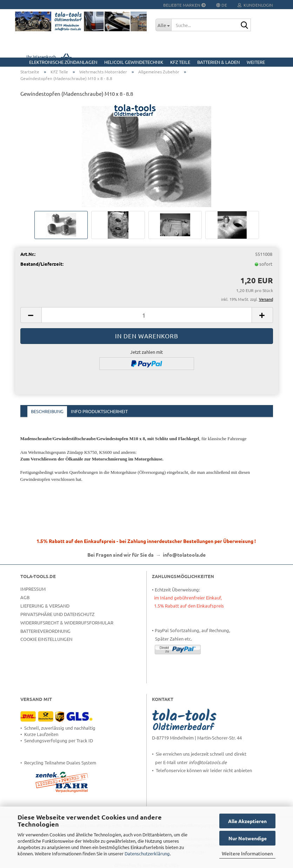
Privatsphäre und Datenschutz (57, 614)
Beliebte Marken (184, 5)
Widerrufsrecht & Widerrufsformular (67, 622)
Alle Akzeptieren (247, 821)
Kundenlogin (255, 5)
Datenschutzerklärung (147, 853)
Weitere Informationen (247, 853)
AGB (25, 597)
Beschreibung (47, 411)
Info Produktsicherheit (99, 411)
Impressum (33, 589)
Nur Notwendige (248, 838)
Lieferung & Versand (45, 606)
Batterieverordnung (45, 631)
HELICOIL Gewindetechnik (134, 62)
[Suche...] (163, 25)
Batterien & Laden (218, 62)
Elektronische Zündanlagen (63, 62)
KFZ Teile (180, 62)
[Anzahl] (147, 315)
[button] (31, 315)
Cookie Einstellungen (46, 639)
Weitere (256, 62)
